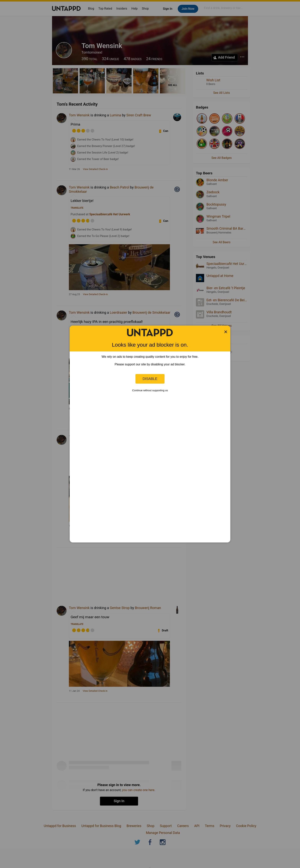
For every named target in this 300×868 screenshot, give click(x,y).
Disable (150, 379)
